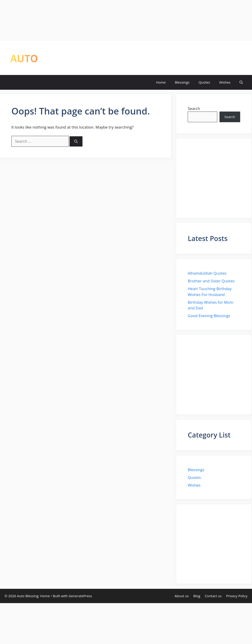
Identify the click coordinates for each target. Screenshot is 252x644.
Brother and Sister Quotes (211, 281)
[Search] (76, 141)
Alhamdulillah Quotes (207, 273)
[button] (241, 82)
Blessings (182, 82)
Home (161, 82)
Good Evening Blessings (209, 316)
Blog (197, 596)
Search (194, 108)
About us (182, 596)
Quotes (204, 82)
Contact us (213, 596)
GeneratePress (80, 596)
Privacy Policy (237, 596)
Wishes (225, 82)
